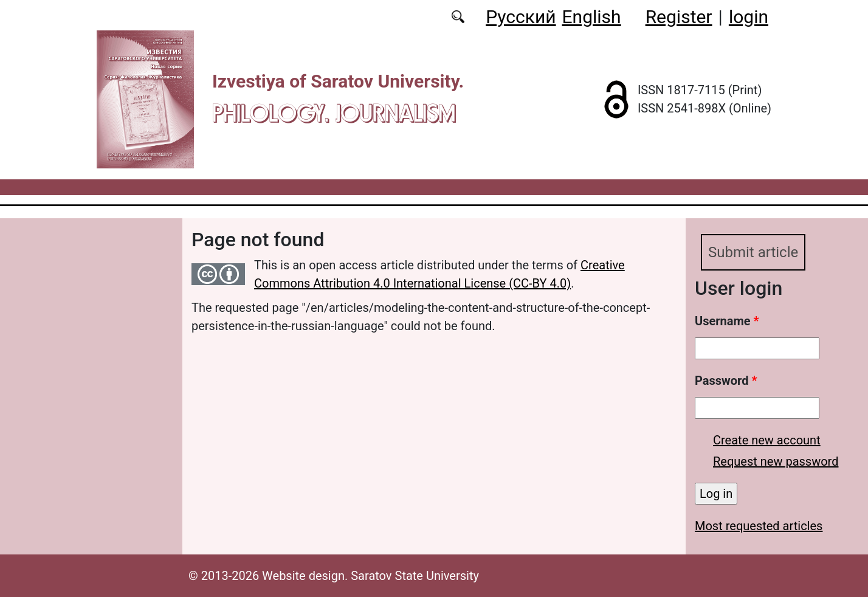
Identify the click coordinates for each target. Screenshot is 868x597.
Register (679, 17)
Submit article (753, 252)
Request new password (776, 461)
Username (727, 321)
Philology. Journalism (334, 113)
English (592, 17)
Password (726, 381)
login (749, 17)
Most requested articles (759, 526)
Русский (521, 17)
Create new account (767, 440)
